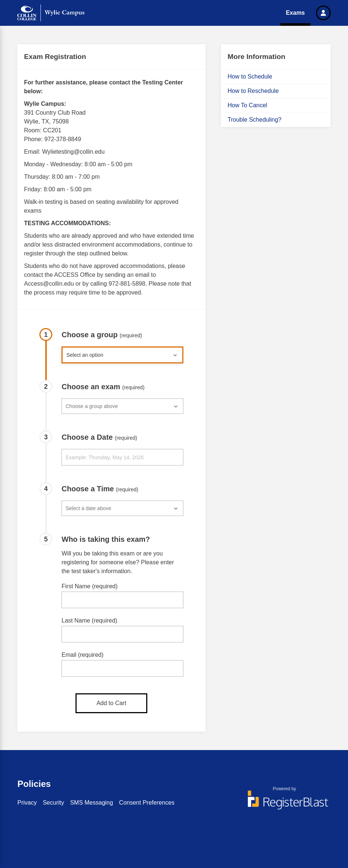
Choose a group (102, 335)
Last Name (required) (89, 621)
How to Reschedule (253, 91)
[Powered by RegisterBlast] (285, 803)
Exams (295, 13)
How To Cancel (247, 105)
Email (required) (82, 655)
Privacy (27, 803)
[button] (323, 13)
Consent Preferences (147, 803)
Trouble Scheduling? (254, 120)
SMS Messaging (92, 803)
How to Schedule (250, 76)
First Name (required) (89, 586)
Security (53, 803)
